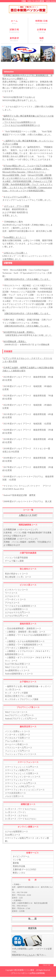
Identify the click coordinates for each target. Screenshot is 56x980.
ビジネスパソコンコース (16, 590)
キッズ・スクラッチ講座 (16, 693)
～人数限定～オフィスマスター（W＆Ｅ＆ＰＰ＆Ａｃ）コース (28, 659)
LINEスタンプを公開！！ (15, 253)
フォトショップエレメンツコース (21, 754)
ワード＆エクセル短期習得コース (21, 606)
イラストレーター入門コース (19, 748)
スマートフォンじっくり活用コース (22, 773)
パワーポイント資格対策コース (20, 648)
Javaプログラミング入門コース (19, 715)
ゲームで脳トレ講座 (14, 561)
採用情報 (41, 973)
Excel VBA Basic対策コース (18, 664)
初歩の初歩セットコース (16, 574)
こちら (30, 955)
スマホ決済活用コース (15, 793)
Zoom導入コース (13, 835)
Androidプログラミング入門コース (21, 719)
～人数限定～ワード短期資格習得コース (24, 645)
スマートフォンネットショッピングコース (25, 790)
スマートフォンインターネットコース (23, 777)
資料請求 (14, 39)
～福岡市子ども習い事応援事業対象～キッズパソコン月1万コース (28, 688)
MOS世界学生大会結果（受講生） (19, 332)
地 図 (32, 919)
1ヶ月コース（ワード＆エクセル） (21, 809)
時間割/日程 (42, 22)
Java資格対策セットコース (17, 670)
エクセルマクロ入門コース (17, 612)
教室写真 (32, 928)
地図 (42, 39)
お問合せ (33, 973)
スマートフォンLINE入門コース (20, 787)
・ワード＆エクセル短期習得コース (19, 122)
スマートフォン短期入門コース (20, 770)
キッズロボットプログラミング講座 (22, 699)
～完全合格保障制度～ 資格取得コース (23, 629)
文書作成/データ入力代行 (24, 870)
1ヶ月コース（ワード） (16, 812)
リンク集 (17, 860)
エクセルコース (12, 596)
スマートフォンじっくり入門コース (22, 767)
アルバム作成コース (14, 741)
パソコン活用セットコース (17, 731)
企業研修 (42, 31)
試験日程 (14, 31)
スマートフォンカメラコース (19, 780)
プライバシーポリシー (20, 973)
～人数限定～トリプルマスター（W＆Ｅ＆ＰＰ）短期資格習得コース (28, 653)
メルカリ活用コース (14, 796)
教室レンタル (19, 873)
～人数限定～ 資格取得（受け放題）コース (25, 632)
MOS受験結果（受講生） (15, 342)
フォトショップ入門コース (17, 751)
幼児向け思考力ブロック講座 (19, 696)
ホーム (14, 22)
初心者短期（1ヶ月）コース (18, 577)
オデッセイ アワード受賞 (17, 206)
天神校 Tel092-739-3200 (30, 1)
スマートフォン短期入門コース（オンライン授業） (27, 840)
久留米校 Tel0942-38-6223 (47, 1)
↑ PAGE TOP (46, 965)
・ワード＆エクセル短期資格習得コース (21, 125)
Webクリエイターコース (16, 667)
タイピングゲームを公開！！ (17, 197)
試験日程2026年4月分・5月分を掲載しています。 (27, 279)
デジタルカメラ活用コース (17, 738)
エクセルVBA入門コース (17, 616)
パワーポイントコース (15, 599)
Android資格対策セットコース (19, 674)
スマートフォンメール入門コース (21, 783)
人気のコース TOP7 (28, 515)
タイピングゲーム (21, 856)
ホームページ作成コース (16, 744)
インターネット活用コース (17, 735)
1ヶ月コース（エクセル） (17, 816)
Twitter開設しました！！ (15, 237)
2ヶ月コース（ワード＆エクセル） (21, 819)
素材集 (16, 863)
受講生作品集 (19, 866)
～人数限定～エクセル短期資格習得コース (25, 641)
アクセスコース (12, 603)
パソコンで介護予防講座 (16, 558)
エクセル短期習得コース (16, 609)
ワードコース (11, 593)
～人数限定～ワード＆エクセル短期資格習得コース (28, 637)
